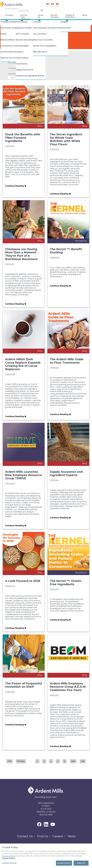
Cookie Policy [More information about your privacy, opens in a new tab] (9, 858)
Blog (13, 63)
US (48, 6)
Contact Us (25, 836)
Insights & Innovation (70, 15)
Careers (58, 836)
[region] (46, 856)
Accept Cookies (64, 863)
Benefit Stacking (54, 15)
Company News (18, 68)
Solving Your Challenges (26, 15)
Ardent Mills (8, 24)
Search (41, 11)
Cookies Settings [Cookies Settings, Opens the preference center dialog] (9, 863)
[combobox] (31, 11)
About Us (41, 15)
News (85, 15)
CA (53, 6)
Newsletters (16, 74)
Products (9, 15)
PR (57, 6)
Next (73, 761)
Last (83, 761)
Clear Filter (14, 77)
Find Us (43, 836)
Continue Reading (14, 186)
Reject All (81, 863)
